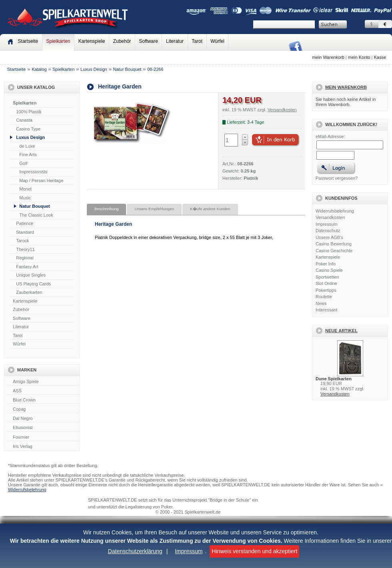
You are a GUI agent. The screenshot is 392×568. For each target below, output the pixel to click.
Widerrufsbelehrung (335, 211)
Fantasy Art (27, 267)
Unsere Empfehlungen (154, 209)
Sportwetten (327, 277)
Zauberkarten (29, 292)
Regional (25, 258)
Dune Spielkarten (334, 379)
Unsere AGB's (329, 237)
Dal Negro (43, 419)
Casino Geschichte (334, 251)
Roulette (324, 297)
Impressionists (33, 172)
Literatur (175, 41)
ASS (43, 391)
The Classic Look (36, 215)
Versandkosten (330, 217)
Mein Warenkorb (346, 87)
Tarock (22, 241)
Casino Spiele (329, 270)
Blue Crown (43, 400)
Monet (25, 189)
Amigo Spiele (43, 382)
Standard (25, 232)
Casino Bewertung (334, 244)
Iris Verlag (43, 447)
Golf (23, 163)
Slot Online (326, 283)
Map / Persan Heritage (41, 181)
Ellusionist (43, 428)
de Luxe (27, 146)
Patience (25, 223)
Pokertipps (326, 290)
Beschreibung (106, 209)
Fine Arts (28, 155)
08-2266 (155, 69)
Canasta (24, 120)
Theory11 (25, 249)
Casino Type (28, 129)
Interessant (326, 310)
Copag (43, 409)
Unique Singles (31, 275)
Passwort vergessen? (337, 178)
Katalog (39, 69)
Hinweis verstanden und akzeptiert (254, 551)
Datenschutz (328, 231)
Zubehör (122, 41)
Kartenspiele (92, 41)
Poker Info (326, 264)
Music (25, 198)
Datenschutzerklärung (135, 551)
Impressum (189, 551)
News (321, 303)
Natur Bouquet (127, 69)
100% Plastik (29, 112)
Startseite (16, 69)
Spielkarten (58, 41)
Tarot (197, 41)
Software (149, 41)
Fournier (43, 438)
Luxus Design (94, 69)
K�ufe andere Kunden (210, 209)
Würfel (217, 41)
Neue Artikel (341, 331)
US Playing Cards (33, 284)
